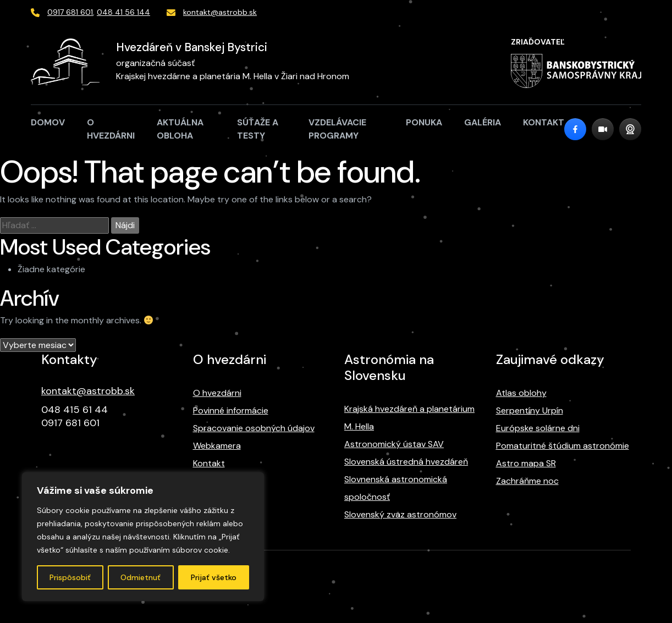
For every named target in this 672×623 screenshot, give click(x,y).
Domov (48, 122)
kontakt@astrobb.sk (220, 12)
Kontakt (544, 122)
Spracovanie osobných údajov (254, 428)
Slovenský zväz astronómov (400, 514)
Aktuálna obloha (180, 129)
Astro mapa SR (526, 463)
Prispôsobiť (70, 577)
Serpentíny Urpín (530, 410)
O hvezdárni (111, 129)
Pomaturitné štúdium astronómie (563, 446)
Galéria (483, 122)
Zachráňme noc (527, 481)
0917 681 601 (70, 12)
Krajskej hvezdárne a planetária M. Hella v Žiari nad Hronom (233, 76)
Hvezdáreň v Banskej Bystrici (192, 47)
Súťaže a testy (258, 129)
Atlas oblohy (521, 393)
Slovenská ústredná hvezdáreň (406, 462)
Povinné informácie (231, 410)
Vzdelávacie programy (337, 129)
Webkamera (217, 446)
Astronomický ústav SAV (394, 444)
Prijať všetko (214, 577)
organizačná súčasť (155, 63)
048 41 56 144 (123, 12)
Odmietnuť (141, 577)
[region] (143, 537)
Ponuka (424, 122)
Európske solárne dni (538, 428)
